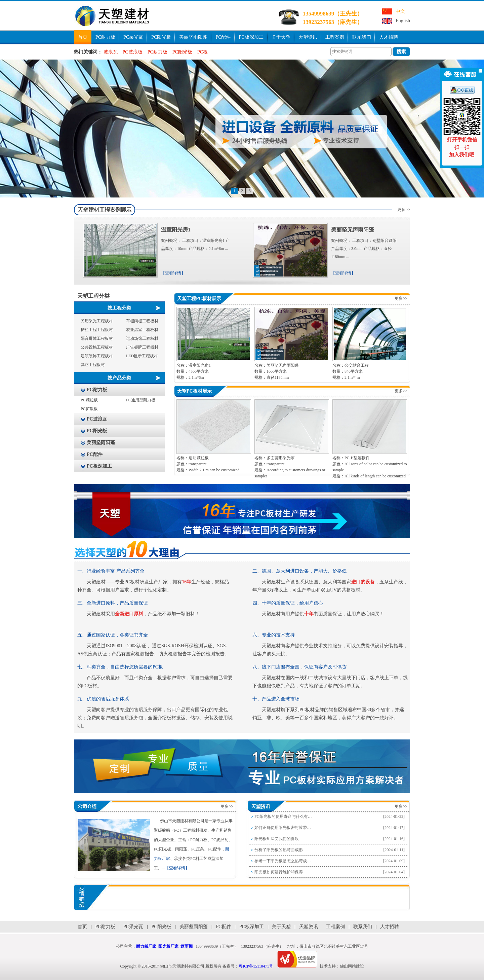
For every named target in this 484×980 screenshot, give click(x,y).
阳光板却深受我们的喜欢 (277, 839)
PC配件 (223, 37)
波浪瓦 (111, 52)
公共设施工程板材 (97, 347)
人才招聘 (389, 37)
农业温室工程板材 (142, 330)
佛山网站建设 (352, 966)
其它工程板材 (93, 365)
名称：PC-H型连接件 (351, 458)
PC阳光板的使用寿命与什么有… (283, 816)
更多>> (404, 210)
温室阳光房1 (176, 230)
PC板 (203, 52)
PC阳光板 (161, 37)
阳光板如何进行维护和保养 (279, 872)
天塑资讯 (308, 37)
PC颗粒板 (89, 400)
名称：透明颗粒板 (193, 458)
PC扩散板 (89, 409)
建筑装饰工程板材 (97, 356)
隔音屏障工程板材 (97, 338)
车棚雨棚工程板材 (142, 321)
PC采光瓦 (133, 37)
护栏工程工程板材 (97, 330)
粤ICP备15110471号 (256, 966)
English (403, 21)
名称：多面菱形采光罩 (275, 458)
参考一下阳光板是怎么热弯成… (283, 861)
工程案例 (335, 37)
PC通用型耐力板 (141, 400)
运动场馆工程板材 (142, 338)
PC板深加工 (251, 37)
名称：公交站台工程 (351, 365)
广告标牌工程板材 (142, 347)
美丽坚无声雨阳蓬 (353, 230)
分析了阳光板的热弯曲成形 (279, 850)
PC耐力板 (105, 37)
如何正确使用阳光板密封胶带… (283, 828)
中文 (400, 11)
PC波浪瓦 (97, 419)
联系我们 (362, 37)
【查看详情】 (173, 273)
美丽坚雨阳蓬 (193, 37)
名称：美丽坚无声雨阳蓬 (277, 365)
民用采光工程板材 (97, 321)
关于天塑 (281, 37)
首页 (83, 37)
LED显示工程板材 (142, 356)
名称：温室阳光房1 (194, 365)
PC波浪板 (133, 52)
